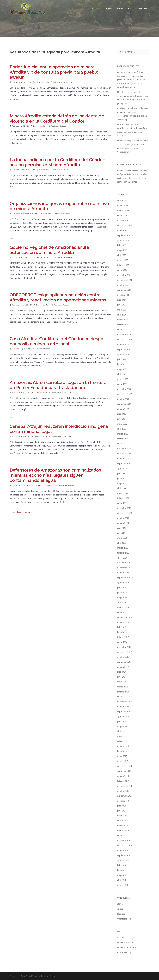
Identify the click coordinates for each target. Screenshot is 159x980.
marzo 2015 (123, 761)
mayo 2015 (122, 756)
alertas (120, 904)
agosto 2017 (123, 667)
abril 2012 (122, 880)
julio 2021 (122, 473)
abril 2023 (122, 374)
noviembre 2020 (125, 513)
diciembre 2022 (124, 389)
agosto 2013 (123, 801)
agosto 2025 (123, 240)
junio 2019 (122, 592)
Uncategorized (67, 82)
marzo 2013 (123, 826)
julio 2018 (122, 627)
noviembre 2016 (125, 702)
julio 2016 (122, 721)
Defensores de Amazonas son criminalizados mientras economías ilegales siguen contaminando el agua (55, 475)
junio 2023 (122, 364)
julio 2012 (122, 865)
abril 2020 (122, 543)
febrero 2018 (123, 637)
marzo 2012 (123, 885)
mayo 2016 (122, 726)
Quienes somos (96, 8)
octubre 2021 (123, 459)
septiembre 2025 (125, 235)
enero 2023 (122, 384)
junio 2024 (122, 305)
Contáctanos (142, 8)
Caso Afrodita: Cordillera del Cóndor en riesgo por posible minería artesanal (56, 341)
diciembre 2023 (124, 335)
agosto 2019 (123, 583)
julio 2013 (122, 806)
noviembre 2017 (125, 652)
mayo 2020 (122, 538)
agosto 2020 (123, 523)
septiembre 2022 (125, 404)
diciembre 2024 (124, 275)
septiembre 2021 (125, 463)
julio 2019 (122, 587)
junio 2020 (122, 533)
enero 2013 (122, 836)
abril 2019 (122, 602)
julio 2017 (122, 672)
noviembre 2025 (125, 225)
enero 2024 (122, 329)
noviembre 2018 (125, 617)
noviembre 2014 (125, 766)
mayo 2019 (122, 597)
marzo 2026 (123, 205)
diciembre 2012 (124, 840)
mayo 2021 (122, 483)
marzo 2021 (123, 493)
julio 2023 (122, 359)
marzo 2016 (123, 736)
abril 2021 (122, 488)
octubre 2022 (123, 399)
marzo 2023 (123, 379)
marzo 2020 (123, 548)
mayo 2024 (122, 310)
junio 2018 (122, 632)
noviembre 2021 (125, 454)
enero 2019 (122, 612)
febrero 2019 (123, 607)
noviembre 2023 (125, 339)
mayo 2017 (122, 682)
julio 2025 (122, 245)
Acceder (121, 938)
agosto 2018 (123, 622)
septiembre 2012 (125, 855)
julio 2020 (122, 528)
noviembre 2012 (125, 845)
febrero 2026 (123, 210)
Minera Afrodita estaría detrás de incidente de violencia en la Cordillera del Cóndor (57, 118)
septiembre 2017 (125, 662)
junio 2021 (122, 478)
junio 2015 (122, 751)
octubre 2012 (123, 850)
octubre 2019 (123, 573)
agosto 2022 (123, 409)
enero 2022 (122, 444)
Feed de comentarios (127, 947)
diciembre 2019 (124, 563)
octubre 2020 (123, 518)
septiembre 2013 (125, 796)
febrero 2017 (123, 692)
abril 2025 (122, 255)
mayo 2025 (122, 250)
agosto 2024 (123, 295)
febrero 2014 (123, 781)
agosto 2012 (123, 860)
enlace (120, 909)
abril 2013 (122, 821)
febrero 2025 (123, 265)
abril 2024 (122, 315)
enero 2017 (122, 697)
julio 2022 (122, 414)
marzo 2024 (123, 320)
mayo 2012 (122, 875)
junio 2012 (122, 870)
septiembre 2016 (125, 711)
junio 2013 (122, 811)
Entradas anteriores (21, 512)
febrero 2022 (123, 439)
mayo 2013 (122, 816)
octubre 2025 (123, 230)
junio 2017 (122, 677)
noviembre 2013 (125, 786)
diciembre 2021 (124, 449)
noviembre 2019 (125, 568)
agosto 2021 (123, 468)
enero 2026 (122, 215)
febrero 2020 (123, 553)
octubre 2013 (123, 791)
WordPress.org (124, 952)
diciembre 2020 (124, 508)
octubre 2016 (123, 706)
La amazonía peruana (125, 8)
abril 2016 (122, 731)
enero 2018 (122, 642)
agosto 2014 (123, 776)
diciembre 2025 (124, 220)
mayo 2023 (122, 369)
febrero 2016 (123, 741)
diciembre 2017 (124, 647)
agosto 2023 (123, 354)
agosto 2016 (123, 716)
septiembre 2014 (125, 771)
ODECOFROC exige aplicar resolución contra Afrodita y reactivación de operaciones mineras (58, 297)
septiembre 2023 (125, 349)
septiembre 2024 (125, 290)
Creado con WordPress (20, 976)
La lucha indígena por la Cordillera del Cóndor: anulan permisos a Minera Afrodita (57, 162)
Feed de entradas (125, 942)
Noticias (109, 8)
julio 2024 (122, 300)
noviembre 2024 (125, 280)
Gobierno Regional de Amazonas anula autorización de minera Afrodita (49, 250)
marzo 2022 (123, 434)
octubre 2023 (123, 344)
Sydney (42, 976)
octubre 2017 (123, 657)
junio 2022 (122, 419)
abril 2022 (122, 429)
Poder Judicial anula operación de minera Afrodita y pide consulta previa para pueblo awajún (54, 72)
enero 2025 (122, 270)
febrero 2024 (123, 325)
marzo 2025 (123, 260)
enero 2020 (122, 558)
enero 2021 (122, 503)
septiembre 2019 (125, 578)
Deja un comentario (42, 82)
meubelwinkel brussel (127, 171)
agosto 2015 (123, 746)
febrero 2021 (123, 498)
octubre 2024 (123, 285)
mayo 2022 (122, 424)
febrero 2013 (123, 830)
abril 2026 (122, 201)
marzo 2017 (123, 687)
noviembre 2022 (125, 394)
